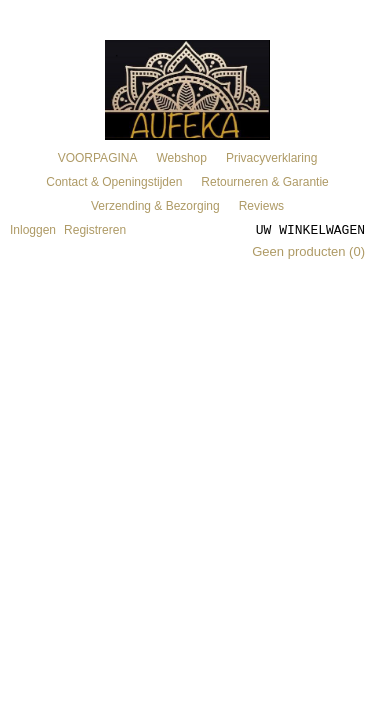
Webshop (181, 158)
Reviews (261, 206)
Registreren (95, 230)
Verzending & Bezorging (155, 206)
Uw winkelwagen (310, 229)
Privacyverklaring (271, 158)
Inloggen (33, 230)
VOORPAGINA (98, 158)
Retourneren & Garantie (264, 182)
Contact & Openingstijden (114, 182)
